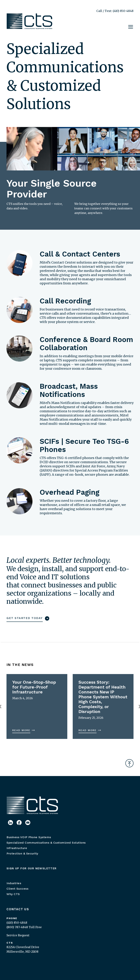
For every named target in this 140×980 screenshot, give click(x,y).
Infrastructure (17, 848)
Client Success (17, 889)
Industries (14, 883)
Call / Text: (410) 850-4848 (115, 11)
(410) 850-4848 (17, 923)
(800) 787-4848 (17, 927)
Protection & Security (22, 853)
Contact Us (18, 909)
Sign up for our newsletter (32, 868)
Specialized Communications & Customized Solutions (46, 843)
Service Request (18, 935)
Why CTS (13, 894)
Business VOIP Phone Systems (29, 837)
